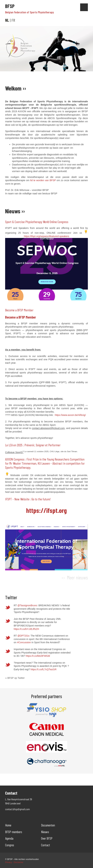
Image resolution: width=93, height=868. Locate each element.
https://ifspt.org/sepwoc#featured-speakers (47, 236)
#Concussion (24, 642)
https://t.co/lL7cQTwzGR (44, 669)
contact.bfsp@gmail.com (17, 809)
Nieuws (45, 832)
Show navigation (84, 7)
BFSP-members (14, 832)
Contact (46, 845)
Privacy (8, 862)
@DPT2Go (23, 636)
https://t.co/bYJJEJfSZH (26, 629)
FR (13, 20)
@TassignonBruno (27, 605)
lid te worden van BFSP (43, 180)
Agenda (9, 838)
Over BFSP (47, 838)
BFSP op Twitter (16, 678)
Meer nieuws (77, 577)
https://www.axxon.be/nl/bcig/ (70, 415)
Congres (10, 845)
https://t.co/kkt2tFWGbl (38, 656)
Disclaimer (18, 862)
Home (8, 825)
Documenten (48, 825)
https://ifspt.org (46, 510)
